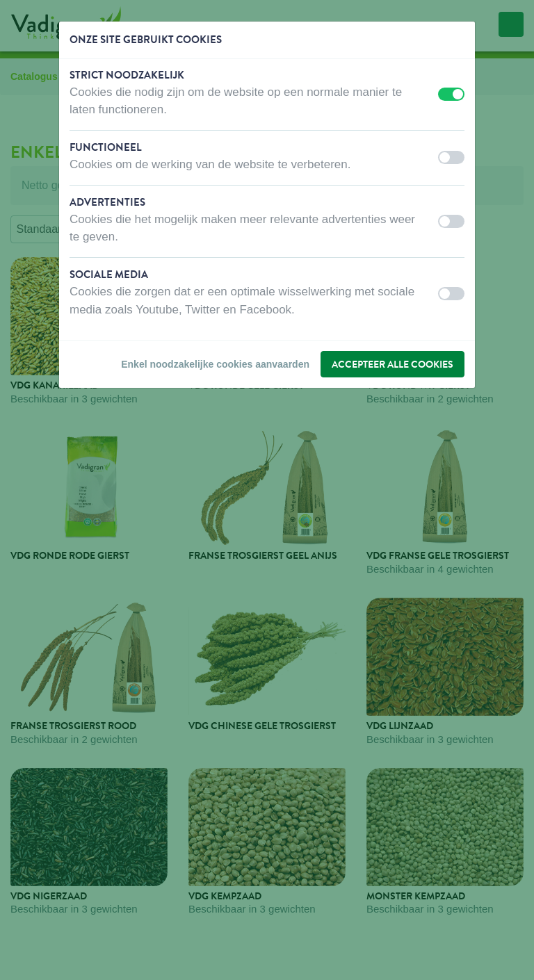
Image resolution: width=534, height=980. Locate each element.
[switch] (451, 94)
